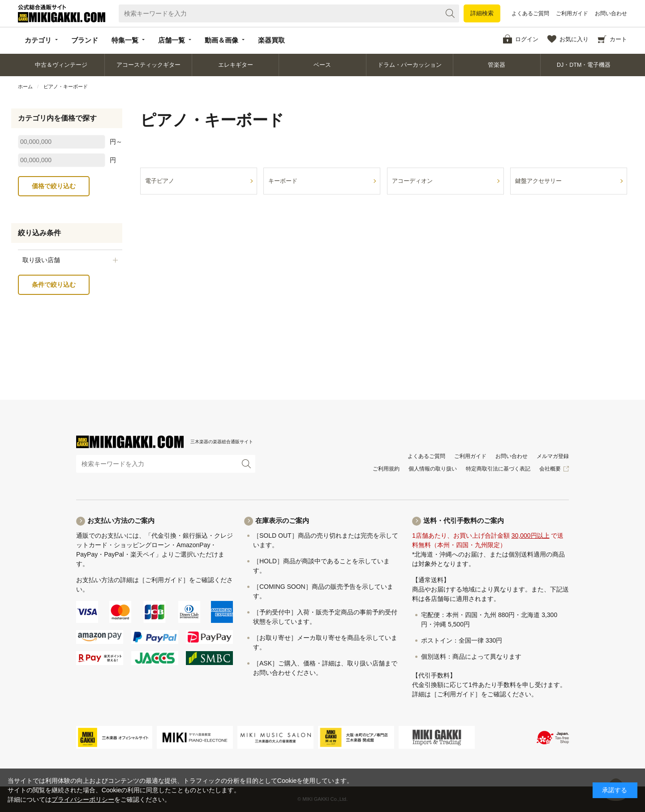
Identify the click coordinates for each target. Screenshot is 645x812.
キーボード (283, 181)
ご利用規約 (386, 469)
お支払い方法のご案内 (121, 520)
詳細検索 (482, 13)
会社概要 (550, 469)
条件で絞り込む (54, 285)
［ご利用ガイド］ (164, 580)
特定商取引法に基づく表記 (498, 469)
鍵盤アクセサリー (538, 181)
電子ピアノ (160, 181)
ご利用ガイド (572, 13)
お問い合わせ (611, 13)
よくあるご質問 (530, 13)
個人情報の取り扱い (433, 469)
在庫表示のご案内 (282, 520)
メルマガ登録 (553, 456)
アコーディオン (412, 181)
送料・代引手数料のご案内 (464, 520)
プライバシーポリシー (83, 799)
